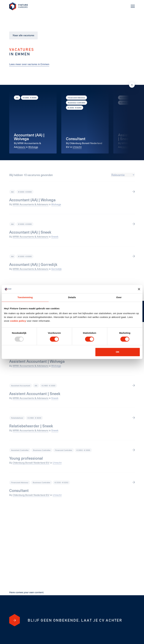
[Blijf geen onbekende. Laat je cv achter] (15, 620)
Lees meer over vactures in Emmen (29, 64)
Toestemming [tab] (25, 297)
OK (118, 352)
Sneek (136, 147)
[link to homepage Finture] (19, 6)
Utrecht (77, 147)
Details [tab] (72, 297)
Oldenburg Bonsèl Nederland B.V (31, 463)
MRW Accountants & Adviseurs (31, 204)
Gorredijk (56, 269)
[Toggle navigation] (133, 6)
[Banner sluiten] (139, 289)
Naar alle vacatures (23, 35)
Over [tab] (119, 297)
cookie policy (18, 321)
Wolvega (33, 147)
